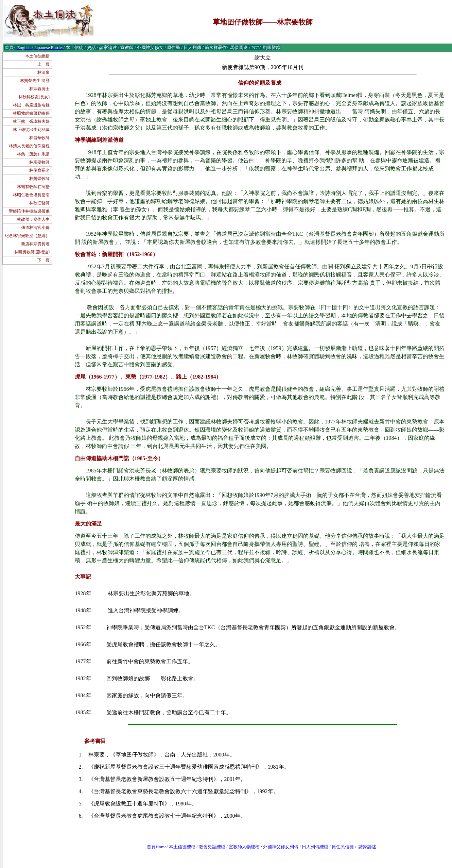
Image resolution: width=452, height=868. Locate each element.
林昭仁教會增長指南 (31, 195)
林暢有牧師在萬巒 (33, 187)
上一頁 (44, 64)
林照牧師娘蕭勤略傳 (31, 113)
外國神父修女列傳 (281, 847)
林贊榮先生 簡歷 (35, 81)
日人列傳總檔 (315, 847)
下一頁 (44, 260)
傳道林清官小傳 (35, 228)
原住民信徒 (343, 847)
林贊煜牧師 (39, 179)
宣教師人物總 (242, 847)
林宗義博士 (39, 89)
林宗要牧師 (39, 162)
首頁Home (157, 847)
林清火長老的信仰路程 (29, 146)
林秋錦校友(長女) (34, 97)
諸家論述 (367, 847)
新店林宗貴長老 (35, 244)
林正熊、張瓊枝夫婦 (31, 121)
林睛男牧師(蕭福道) (32, 252)
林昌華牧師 (39, 138)
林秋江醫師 (39, 203)
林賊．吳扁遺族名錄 (31, 105)
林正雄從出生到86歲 (31, 130)
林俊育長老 (39, 170)
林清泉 (44, 72)
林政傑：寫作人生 (33, 219)
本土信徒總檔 (37, 56)
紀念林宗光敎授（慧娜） (27, 236)
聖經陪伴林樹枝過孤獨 (29, 211)
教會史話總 (210, 847)
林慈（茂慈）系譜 (33, 154)
